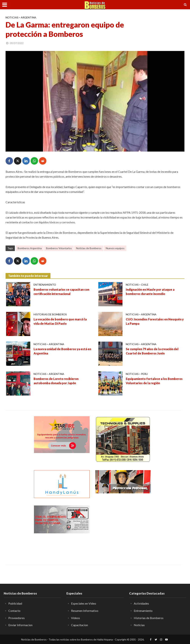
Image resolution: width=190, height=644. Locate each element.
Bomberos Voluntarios (59, 248)
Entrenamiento (45, 285)
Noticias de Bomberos (89, 248)
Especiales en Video (84, 603)
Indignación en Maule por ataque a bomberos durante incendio (150, 292)
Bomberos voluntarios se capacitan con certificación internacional (61, 292)
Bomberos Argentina (30, 248)
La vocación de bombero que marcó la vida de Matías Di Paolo (60, 321)
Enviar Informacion (20, 625)
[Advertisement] (123, 529)
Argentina (28, 17)
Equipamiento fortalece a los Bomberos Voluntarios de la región (154, 381)
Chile (145, 285)
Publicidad (15, 603)
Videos (76, 618)
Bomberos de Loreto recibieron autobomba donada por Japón (56, 381)
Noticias (12, 17)
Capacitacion (80, 625)
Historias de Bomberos (50, 314)
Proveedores (17, 618)
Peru (144, 374)
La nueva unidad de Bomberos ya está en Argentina (62, 351)
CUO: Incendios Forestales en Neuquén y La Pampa (155, 321)
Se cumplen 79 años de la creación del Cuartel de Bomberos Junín (152, 351)
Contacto (14, 611)
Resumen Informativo (85, 611)
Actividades (141, 603)
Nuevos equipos (115, 248)
